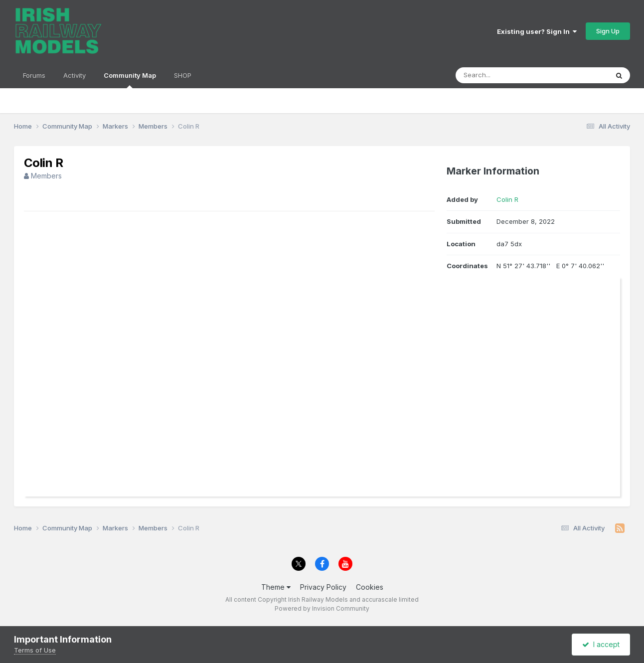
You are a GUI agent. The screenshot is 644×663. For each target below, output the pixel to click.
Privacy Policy (323, 587)
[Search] (505, 75)
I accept (601, 644)
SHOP (183, 75)
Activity (75, 75)
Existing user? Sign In (537, 31)
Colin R (507, 199)
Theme (276, 587)
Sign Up (608, 31)
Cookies (370, 587)
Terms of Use (35, 650)
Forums (34, 75)
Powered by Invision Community (322, 608)
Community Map (130, 80)
